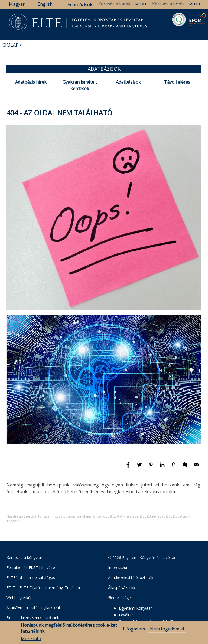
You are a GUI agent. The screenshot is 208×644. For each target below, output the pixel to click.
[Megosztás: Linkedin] (163, 467)
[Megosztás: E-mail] (196, 467)
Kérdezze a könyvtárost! (28, 558)
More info (31, 639)
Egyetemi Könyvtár (135, 608)
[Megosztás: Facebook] (129, 467)
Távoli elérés (177, 82)
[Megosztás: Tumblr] (174, 467)
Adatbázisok (80, 5)
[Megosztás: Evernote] (186, 467)
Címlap (10, 45)
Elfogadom (134, 629)
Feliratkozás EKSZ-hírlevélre (31, 568)
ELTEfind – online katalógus (31, 578)
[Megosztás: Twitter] (140, 467)
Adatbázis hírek (31, 82)
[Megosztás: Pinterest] (151, 467)
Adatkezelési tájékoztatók (131, 578)
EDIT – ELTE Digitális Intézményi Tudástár (43, 588)
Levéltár (126, 615)
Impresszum (119, 568)
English (45, 4)
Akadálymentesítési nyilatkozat (33, 608)
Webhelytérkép (19, 598)
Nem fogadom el (167, 629)
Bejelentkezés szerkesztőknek (33, 618)
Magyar (17, 4)
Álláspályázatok (122, 588)
